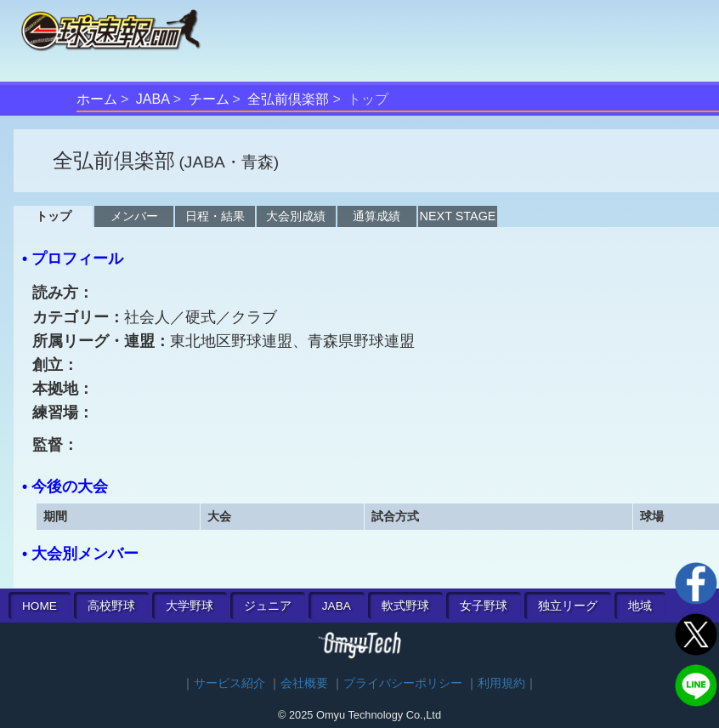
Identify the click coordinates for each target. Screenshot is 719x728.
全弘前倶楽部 (288, 99)
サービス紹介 (229, 683)
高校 (111, 606)
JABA (153, 99)
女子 (484, 606)
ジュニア (268, 606)
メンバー (134, 216)
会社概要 (304, 683)
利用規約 (501, 683)
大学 (190, 606)
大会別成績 (296, 216)
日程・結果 (215, 216)
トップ (54, 216)
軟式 (405, 606)
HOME (40, 606)
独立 (568, 606)
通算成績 (376, 216)
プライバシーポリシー (403, 683)
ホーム (97, 99)
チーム (209, 99)
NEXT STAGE (458, 216)
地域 (640, 606)
